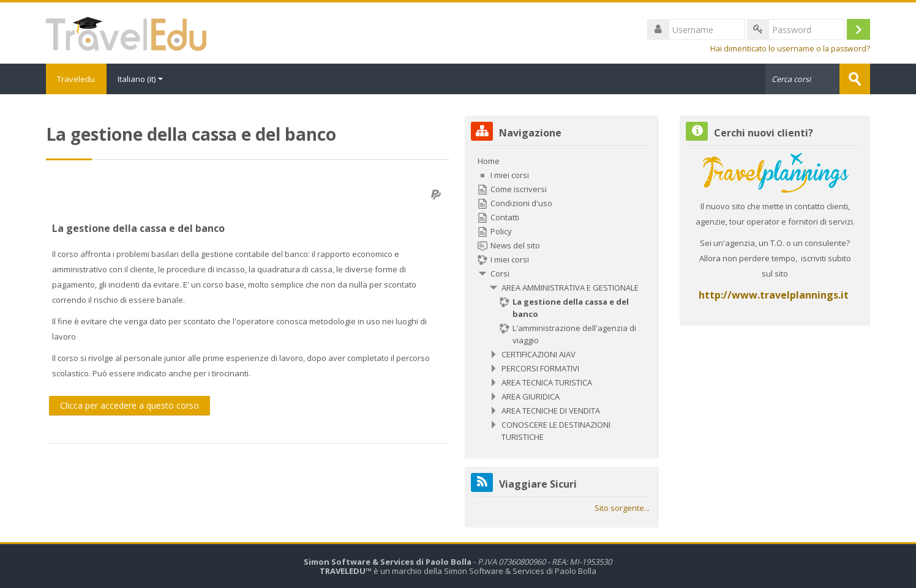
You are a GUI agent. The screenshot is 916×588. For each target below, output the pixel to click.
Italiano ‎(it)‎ (142, 79)
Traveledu (77, 79)
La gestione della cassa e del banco (138, 228)
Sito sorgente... (622, 508)
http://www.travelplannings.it (774, 295)
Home (489, 161)
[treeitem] (562, 299)
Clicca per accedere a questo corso (130, 405)
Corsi (500, 274)
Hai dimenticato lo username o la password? (790, 49)
